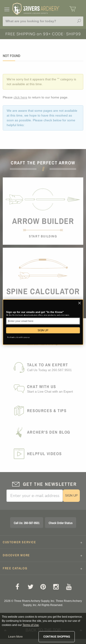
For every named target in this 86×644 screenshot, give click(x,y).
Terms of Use (31, 625)
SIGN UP (43, 330)
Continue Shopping (57, 637)
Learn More (15, 637)
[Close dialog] (80, 303)
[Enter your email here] (43, 321)
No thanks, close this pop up (18, 337)
